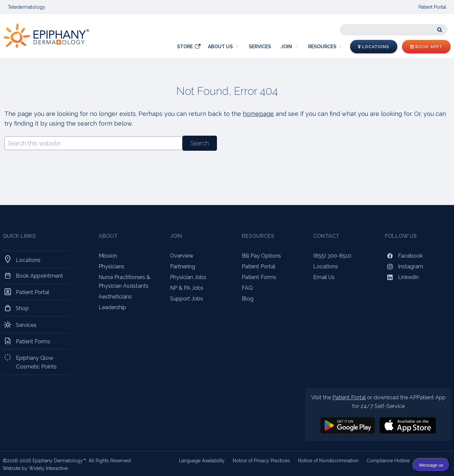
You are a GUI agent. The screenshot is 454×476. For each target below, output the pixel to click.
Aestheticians (115, 297)
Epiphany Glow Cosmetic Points (36, 362)
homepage (258, 114)
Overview (182, 256)
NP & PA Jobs (187, 288)
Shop (22, 308)
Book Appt (426, 47)
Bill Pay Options (261, 256)
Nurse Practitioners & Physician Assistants (124, 282)
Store (185, 47)
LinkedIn (402, 277)
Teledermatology (26, 7)
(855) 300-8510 (332, 256)
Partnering (183, 266)
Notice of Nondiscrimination (328, 461)
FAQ (247, 288)
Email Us (324, 277)
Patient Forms (33, 341)
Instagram (404, 266)
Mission (108, 256)
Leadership (112, 307)
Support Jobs (187, 299)
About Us (220, 47)
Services (260, 47)
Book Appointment (40, 276)
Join (287, 47)
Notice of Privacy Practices (261, 461)
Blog (248, 299)
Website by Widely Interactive (35, 468)
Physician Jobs (188, 277)
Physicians (111, 266)
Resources (322, 47)
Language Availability (202, 461)
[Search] (394, 30)
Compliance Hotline (388, 461)
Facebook (404, 256)
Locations (374, 47)
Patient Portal (432, 7)
